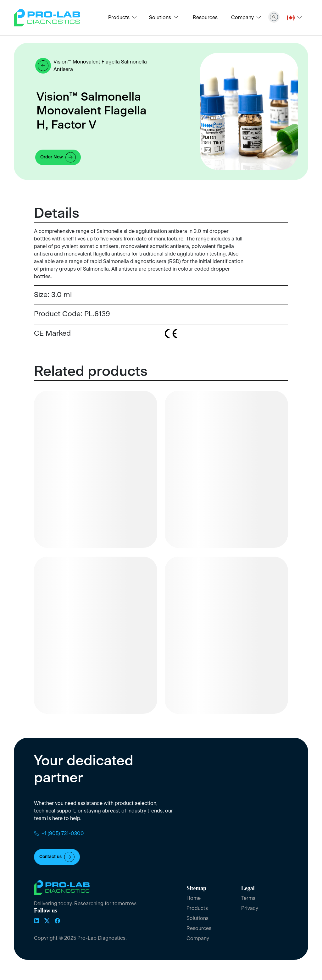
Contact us (57, 857)
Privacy (250, 908)
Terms (248, 898)
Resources (205, 18)
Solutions (197, 918)
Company (198, 939)
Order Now (58, 157)
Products (197, 908)
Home (194, 898)
